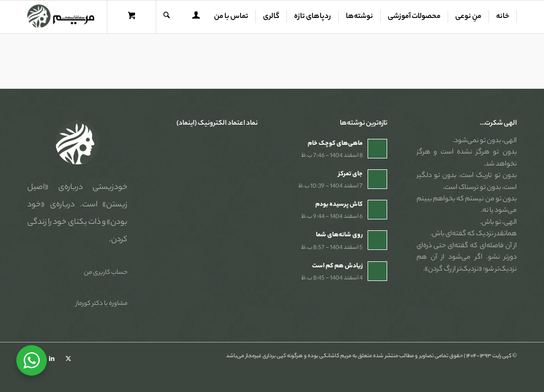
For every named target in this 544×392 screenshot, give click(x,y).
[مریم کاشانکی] (61, 17)
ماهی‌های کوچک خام (335, 144)
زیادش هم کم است (337, 266)
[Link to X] (68, 359)
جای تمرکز (350, 174)
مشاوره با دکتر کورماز (102, 304)
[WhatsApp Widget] (32, 360)
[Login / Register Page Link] (196, 18)
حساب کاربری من (106, 273)
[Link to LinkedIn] (52, 359)
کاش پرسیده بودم (339, 205)
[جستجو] (167, 17)
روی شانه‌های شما (339, 235)
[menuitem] (503, 17)
